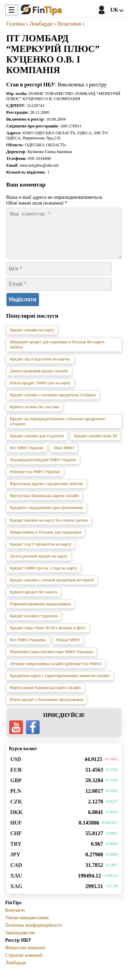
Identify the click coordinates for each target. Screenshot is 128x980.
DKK (16, 820)
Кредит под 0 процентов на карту (41, 552)
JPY (15, 863)
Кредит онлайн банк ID (96, 444)
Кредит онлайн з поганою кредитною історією (53, 403)
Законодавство (20, 941)
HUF (16, 831)
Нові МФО (64, 456)
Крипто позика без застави (35, 415)
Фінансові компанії (25, 956)
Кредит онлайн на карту (32, 338)
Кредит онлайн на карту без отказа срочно (49, 528)
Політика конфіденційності (34, 933)
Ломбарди (16, 971)
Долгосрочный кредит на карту (39, 564)
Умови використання (27, 926)
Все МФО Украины (28, 648)
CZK (16, 810)
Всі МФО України (27, 456)
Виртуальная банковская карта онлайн (45, 696)
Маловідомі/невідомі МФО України (43, 468)
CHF (16, 841)
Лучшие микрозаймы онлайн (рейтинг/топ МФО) (56, 672)
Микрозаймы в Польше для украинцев (46, 540)
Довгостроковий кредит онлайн (39, 379)
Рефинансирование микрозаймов (40, 612)
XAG (16, 894)
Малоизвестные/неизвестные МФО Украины (52, 660)
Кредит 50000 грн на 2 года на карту (44, 576)
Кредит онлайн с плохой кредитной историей (52, 588)
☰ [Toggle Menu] (12, 10)
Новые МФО (68, 648)
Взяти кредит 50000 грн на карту (40, 391)
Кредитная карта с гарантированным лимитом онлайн (60, 684)
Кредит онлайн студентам (34, 624)
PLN (16, 799)
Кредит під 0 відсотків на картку (40, 367)
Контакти (15, 918)
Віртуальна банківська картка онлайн (44, 504)
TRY (16, 852)
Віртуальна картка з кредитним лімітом (46, 492)
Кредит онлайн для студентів (37, 444)
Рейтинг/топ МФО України (35, 480)
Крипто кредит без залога (34, 600)
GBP (16, 789)
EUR (16, 778)
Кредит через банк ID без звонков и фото (48, 636)
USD (16, 767)
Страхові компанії (24, 963)
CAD (16, 873)
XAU (16, 884)
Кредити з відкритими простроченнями (46, 516)
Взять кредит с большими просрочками (46, 708)
